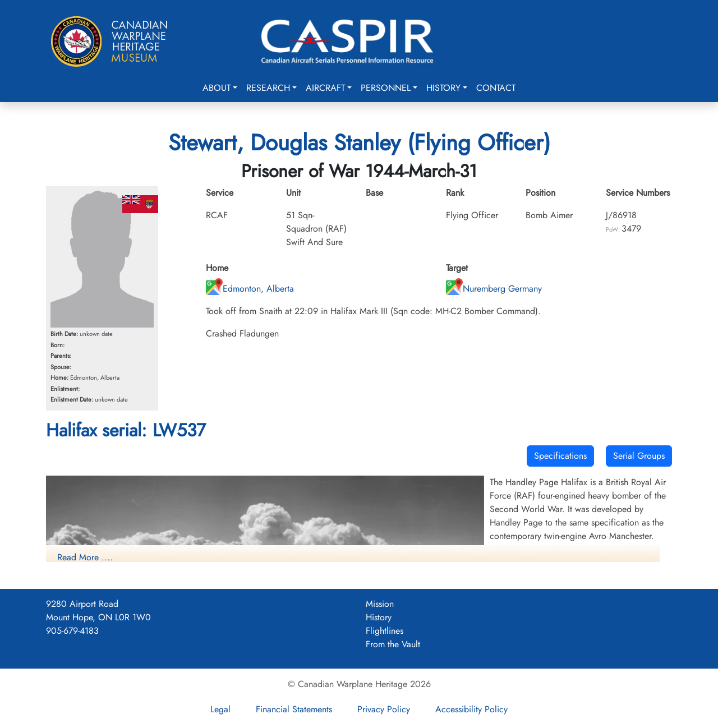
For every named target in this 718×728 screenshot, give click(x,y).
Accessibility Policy (471, 709)
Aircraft (325, 88)
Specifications (560, 456)
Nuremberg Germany (494, 289)
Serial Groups (639, 456)
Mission (380, 604)
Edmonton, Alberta (250, 289)
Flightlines (385, 631)
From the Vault (393, 644)
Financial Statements (294, 709)
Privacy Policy (384, 709)
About (217, 88)
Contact (496, 88)
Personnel (386, 88)
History (443, 88)
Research (268, 88)
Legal (220, 709)
